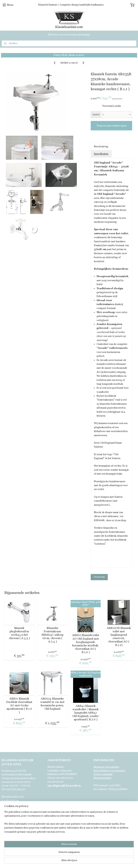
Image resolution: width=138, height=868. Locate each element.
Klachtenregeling (102, 778)
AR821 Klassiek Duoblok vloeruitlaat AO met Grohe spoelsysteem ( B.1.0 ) (19, 706)
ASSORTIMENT (68, 774)
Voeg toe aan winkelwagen (112, 126)
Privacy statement (103, 774)
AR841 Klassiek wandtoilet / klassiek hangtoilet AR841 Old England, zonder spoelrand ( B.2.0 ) (86, 713)
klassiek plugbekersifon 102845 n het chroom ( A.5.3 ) (19, 633)
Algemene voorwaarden (106, 767)
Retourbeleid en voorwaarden (109, 771)
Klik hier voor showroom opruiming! (69, 35)
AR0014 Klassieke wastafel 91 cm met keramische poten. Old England (52, 704)
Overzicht (99, 577)
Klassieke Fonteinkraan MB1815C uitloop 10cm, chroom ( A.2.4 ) (52, 635)
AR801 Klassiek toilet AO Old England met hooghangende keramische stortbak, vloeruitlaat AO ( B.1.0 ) (86, 644)
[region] (46, 850)
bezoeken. (64, 786)
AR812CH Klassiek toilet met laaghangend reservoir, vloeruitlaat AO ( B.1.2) (119, 637)
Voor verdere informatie (15, 808)
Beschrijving (101, 147)
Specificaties (101, 154)
